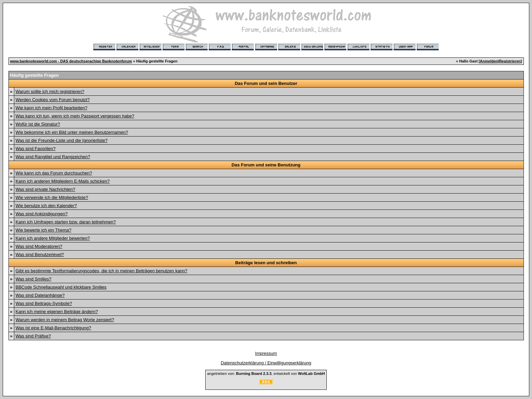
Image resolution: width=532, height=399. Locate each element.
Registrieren (510, 61)
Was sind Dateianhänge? (40, 295)
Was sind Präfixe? (33, 336)
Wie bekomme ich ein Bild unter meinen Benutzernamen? (72, 132)
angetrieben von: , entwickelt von (266, 374)
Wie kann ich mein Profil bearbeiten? (52, 108)
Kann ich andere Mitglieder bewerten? (53, 238)
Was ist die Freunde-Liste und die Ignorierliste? (62, 140)
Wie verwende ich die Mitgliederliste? (52, 197)
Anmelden (489, 61)
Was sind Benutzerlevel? (40, 255)
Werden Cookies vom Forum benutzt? (53, 100)
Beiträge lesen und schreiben (266, 263)
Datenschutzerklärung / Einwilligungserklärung (266, 363)
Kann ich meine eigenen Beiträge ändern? (57, 312)
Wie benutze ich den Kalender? (46, 206)
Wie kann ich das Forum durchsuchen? (54, 173)
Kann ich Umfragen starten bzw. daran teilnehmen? (66, 222)
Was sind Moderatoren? (39, 246)
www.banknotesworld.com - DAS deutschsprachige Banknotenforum (71, 61)
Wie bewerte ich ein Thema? (44, 230)
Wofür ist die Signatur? (38, 124)
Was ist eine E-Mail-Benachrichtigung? (53, 328)
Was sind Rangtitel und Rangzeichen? (53, 157)
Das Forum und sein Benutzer (266, 83)
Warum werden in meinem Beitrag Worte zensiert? (65, 320)
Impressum (266, 353)
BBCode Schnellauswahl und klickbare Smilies (61, 287)
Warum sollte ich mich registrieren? (50, 92)
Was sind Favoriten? (36, 149)
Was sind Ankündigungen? (42, 214)
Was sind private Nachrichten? (45, 189)
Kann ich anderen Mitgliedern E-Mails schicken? (63, 181)
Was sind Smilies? (34, 279)
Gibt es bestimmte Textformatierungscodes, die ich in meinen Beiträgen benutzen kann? (101, 271)
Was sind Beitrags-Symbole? (44, 303)
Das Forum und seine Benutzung (266, 165)
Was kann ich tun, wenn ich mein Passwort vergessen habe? (75, 116)
